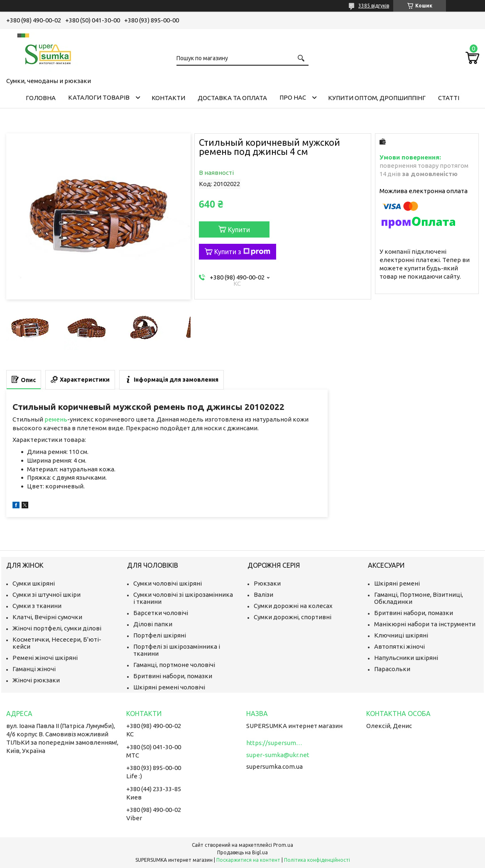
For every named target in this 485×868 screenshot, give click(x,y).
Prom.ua (283, 845)
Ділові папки (153, 624)
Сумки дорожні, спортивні (293, 617)
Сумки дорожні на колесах (293, 606)
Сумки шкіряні (34, 583)
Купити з (242, 252)
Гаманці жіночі (34, 669)
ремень (56, 419)
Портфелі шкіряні (160, 635)
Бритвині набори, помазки (173, 676)
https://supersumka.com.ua (275, 743)
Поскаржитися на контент (248, 860)
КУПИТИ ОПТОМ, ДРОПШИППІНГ (377, 98)
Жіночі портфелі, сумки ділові (57, 628)
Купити (239, 230)
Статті (449, 98)
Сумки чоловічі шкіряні (168, 583)
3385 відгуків (374, 6)
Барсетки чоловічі (161, 613)
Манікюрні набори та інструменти (425, 624)
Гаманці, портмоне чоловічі (174, 665)
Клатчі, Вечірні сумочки (47, 617)
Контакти (168, 98)
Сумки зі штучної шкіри (47, 595)
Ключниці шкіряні (401, 635)
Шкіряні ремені (397, 583)
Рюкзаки (267, 583)
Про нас (293, 97)
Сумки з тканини (37, 606)
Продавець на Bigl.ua (242, 852)
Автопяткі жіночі (399, 646)
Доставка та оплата (232, 98)
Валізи (263, 595)
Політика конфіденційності (317, 860)
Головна (41, 98)
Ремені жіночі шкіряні (45, 658)
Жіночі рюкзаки (36, 680)
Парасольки (392, 669)
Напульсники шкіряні (406, 658)
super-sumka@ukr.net (278, 755)
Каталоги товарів (99, 97)
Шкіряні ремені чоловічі (169, 687)
